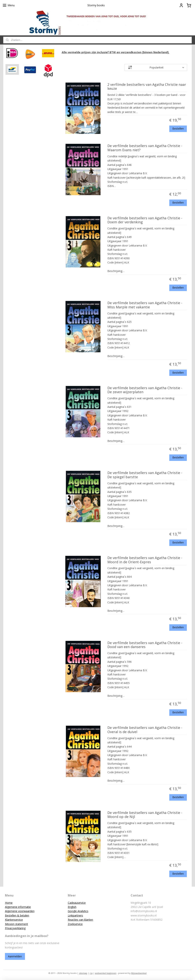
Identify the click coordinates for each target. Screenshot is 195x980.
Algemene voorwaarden (20, 911)
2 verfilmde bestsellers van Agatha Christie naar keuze (147, 87)
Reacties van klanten (80, 920)
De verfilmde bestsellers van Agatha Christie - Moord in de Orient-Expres (145, 560)
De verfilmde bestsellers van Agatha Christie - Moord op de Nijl (145, 815)
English (72, 907)
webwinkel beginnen (106, 973)
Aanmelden (15, 956)
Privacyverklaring (15, 928)
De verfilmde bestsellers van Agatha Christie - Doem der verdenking (145, 220)
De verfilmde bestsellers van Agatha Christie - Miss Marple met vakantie (145, 305)
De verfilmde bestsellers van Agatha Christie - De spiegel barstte (145, 475)
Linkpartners (75, 915)
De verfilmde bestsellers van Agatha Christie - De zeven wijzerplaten (145, 390)
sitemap (83, 973)
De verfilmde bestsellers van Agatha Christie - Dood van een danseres (145, 645)
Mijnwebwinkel (139, 973)
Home (9, 903)
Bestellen (178, 128)
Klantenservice (14, 920)
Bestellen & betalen (17, 915)
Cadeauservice (77, 903)
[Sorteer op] (156, 68)
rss (91, 973)
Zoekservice (75, 924)
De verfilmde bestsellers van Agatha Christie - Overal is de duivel (145, 730)
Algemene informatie (18, 907)
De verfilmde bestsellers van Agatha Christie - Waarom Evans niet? (145, 148)
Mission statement (16, 924)
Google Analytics (78, 911)
